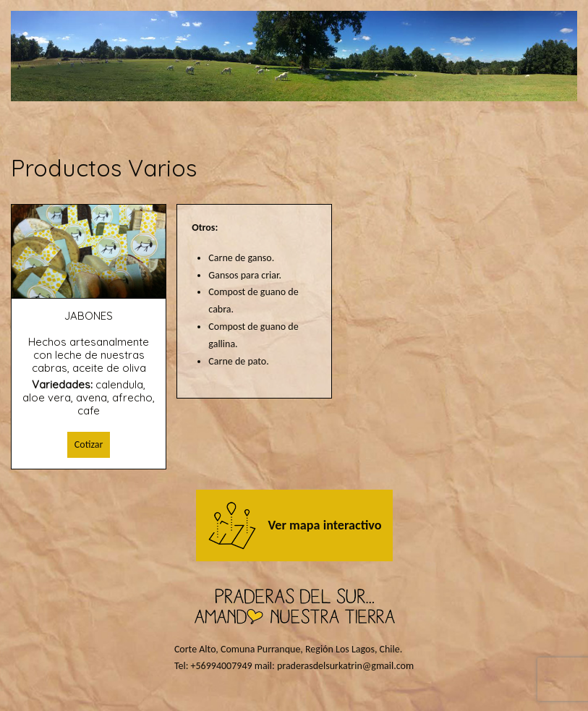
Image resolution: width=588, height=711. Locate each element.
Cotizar (89, 444)
